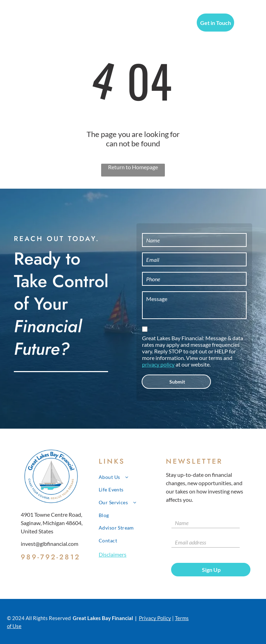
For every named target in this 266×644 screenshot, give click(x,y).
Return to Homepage (133, 167)
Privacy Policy (155, 618)
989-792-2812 (51, 557)
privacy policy (158, 364)
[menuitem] (101, 24)
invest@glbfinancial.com (50, 544)
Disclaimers (113, 554)
